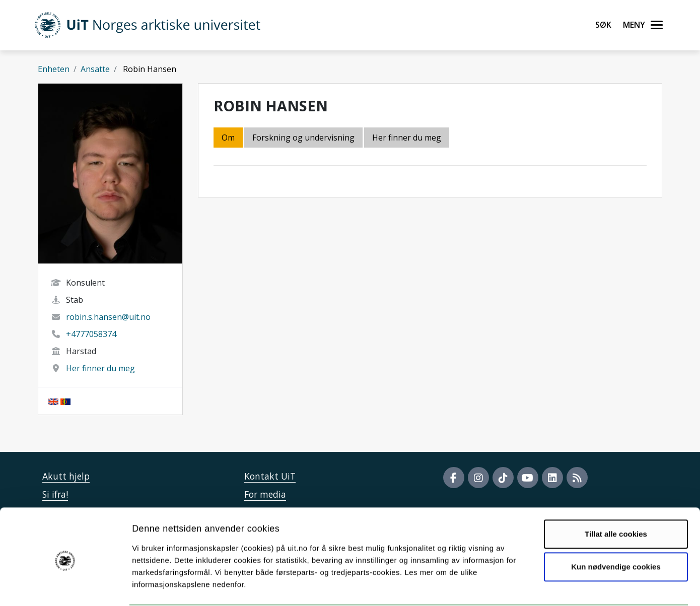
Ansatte (95, 69)
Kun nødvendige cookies (616, 528)
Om (228, 138)
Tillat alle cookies (616, 495)
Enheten (54, 69)
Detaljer (536, 586)
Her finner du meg (100, 368)
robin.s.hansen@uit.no (108, 317)
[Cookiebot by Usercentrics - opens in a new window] (65, 586)
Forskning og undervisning (303, 138)
